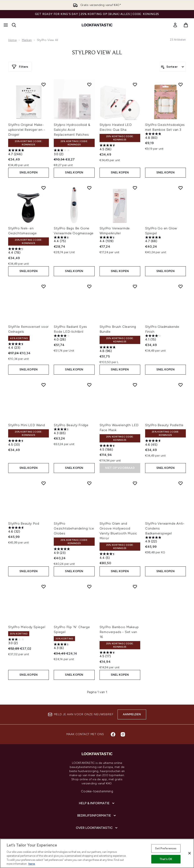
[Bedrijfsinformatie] (97, 816)
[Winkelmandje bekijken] (186, 25)
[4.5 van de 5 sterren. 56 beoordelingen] (108, 148)
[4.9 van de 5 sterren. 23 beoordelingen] (62, 551)
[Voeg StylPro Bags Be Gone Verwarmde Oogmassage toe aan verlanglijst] (89, 188)
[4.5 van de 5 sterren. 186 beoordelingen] (108, 448)
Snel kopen (29, 173)
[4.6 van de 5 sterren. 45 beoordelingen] (154, 443)
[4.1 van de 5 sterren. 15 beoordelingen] (154, 338)
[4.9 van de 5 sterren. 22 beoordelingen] (154, 540)
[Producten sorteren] (173, 67)
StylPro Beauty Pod (24, 523)
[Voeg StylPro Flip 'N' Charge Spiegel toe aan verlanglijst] (89, 587)
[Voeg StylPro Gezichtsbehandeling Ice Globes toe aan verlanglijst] (89, 483)
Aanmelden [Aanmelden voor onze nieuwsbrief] (132, 714)
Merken (27, 40)
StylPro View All (97, 53)
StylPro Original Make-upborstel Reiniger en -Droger (27, 130)
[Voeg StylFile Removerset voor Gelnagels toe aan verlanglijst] (44, 286)
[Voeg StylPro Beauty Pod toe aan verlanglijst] (44, 483)
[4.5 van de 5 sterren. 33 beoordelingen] (17, 443)
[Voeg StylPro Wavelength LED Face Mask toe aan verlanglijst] (135, 385)
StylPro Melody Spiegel (27, 627)
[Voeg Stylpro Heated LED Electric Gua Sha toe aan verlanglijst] (135, 84)
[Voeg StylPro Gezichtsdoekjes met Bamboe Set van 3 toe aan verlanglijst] (181, 84)
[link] (175, 25)
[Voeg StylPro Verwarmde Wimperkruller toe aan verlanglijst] (135, 188)
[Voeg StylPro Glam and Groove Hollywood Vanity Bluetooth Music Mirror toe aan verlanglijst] (135, 483)
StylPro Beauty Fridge (71, 425)
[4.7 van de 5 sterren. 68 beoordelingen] (154, 240)
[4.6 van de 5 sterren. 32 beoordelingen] (17, 530)
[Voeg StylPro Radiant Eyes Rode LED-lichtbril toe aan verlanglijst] (89, 286)
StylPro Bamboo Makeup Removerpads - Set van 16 (119, 632)
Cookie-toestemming (97, 791)
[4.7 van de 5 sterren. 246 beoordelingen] (17, 153)
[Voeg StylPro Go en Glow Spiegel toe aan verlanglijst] (181, 188)
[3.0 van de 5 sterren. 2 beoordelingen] (62, 153)
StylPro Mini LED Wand (27, 425)
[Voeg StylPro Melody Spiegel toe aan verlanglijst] (44, 587)
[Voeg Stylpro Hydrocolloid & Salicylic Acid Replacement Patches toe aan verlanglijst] (89, 84)
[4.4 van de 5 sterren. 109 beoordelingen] (108, 240)
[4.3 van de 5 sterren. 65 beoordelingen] (62, 432)
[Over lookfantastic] (97, 828)
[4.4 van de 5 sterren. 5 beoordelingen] (108, 556)
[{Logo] (97, 25)
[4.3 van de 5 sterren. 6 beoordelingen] (62, 647)
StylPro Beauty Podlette (164, 425)
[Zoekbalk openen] (14, 25)
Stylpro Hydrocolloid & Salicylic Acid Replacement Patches (72, 130)
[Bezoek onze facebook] (113, 734)
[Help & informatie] (97, 803)
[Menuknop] (6, 25)
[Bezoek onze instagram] (123, 734)
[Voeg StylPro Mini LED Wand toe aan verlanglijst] (44, 385)
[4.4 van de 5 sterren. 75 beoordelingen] (62, 240)
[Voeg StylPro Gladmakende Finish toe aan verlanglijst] (181, 286)
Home (12, 40)
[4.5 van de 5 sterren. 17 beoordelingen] (108, 655)
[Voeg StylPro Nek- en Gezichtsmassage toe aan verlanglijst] (44, 188)
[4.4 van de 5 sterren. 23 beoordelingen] (17, 346)
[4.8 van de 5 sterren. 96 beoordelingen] (108, 350)
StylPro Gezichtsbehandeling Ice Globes (74, 528)
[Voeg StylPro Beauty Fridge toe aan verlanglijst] (89, 385)
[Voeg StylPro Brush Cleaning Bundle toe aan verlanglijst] (135, 286)
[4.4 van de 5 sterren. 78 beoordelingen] (17, 251)
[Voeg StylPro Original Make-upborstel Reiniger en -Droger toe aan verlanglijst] (44, 84)
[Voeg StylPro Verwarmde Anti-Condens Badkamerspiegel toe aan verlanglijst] (181, 483)
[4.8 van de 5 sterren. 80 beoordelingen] (154, 136)
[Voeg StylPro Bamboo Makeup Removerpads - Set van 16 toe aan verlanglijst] (135, 587)
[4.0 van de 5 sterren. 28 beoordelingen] (62, 338)
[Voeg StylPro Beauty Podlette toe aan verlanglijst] (181, 385)
